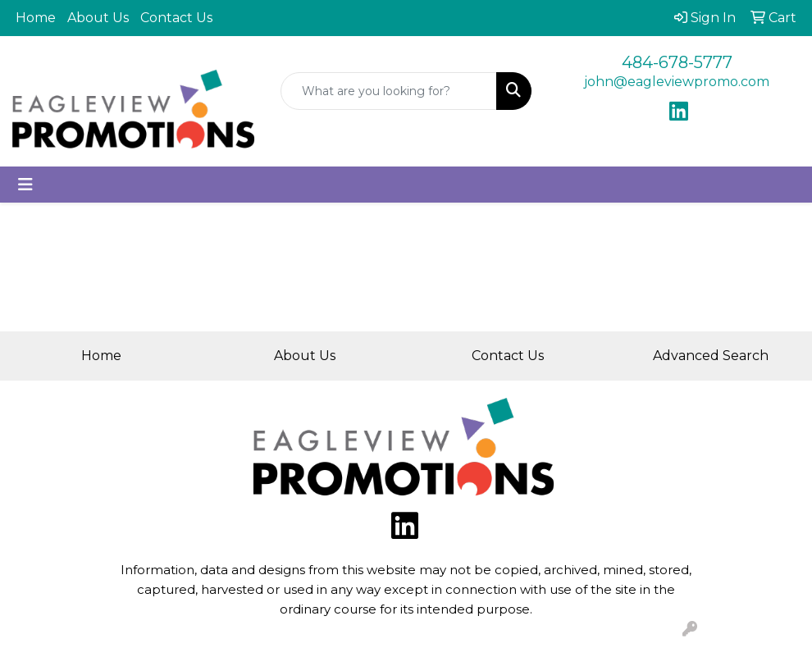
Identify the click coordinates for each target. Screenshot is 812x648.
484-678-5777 (677, 62)
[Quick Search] (389, 91)
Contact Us (176, 18)
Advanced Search (711, 356)
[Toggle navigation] (25, 185)
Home (36, 18)
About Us (98, 18)
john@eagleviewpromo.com (677, 82)
